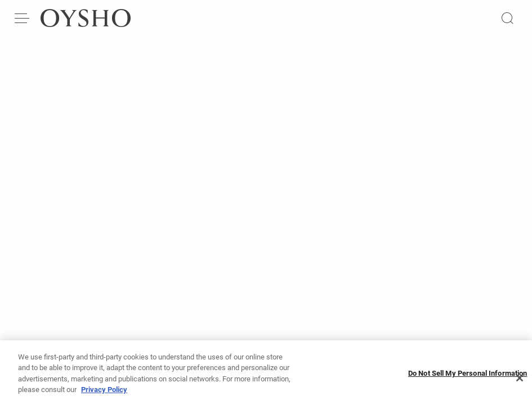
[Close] (520, 382)
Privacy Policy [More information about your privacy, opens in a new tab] (104, 394)
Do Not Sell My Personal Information (468, 378)
